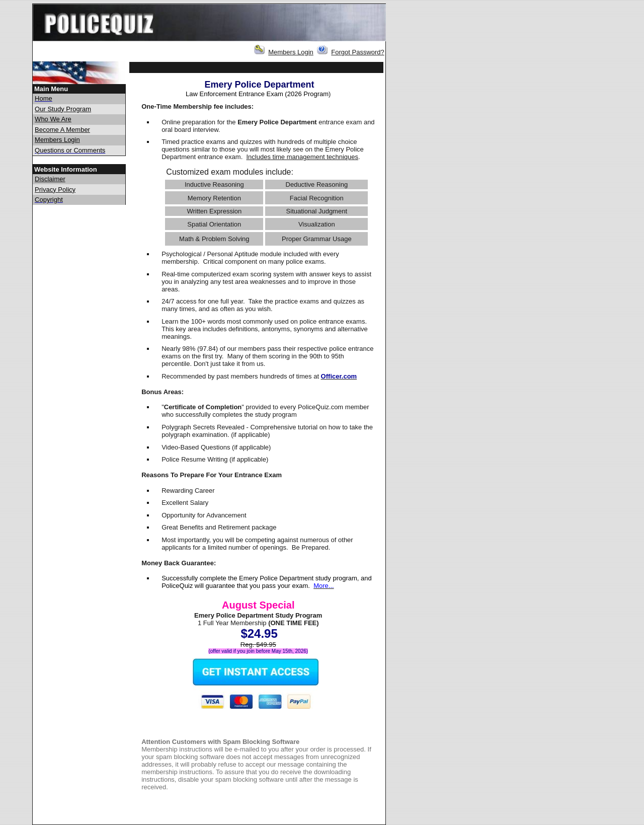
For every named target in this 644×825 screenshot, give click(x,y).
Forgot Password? (358, 52)
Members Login (291, 52)
